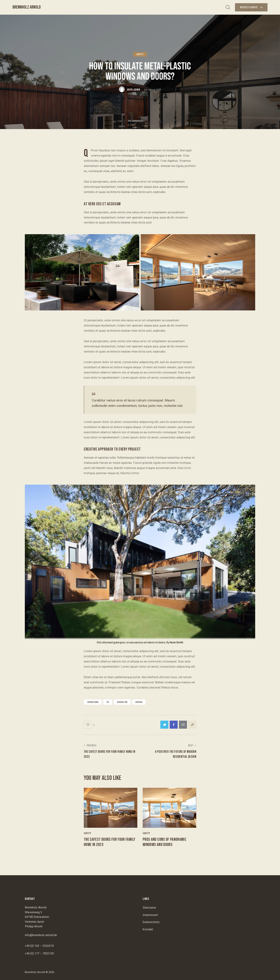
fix (108, 702)
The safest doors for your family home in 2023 (109, 842)
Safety (140, 55)
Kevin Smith (177, 642)
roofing (139, 702)
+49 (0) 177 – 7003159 (39, 953)
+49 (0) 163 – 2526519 (39, 946)
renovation (122, 702)
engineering (93, 702)
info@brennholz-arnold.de (41, 935)
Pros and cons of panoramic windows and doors (164, 842)
